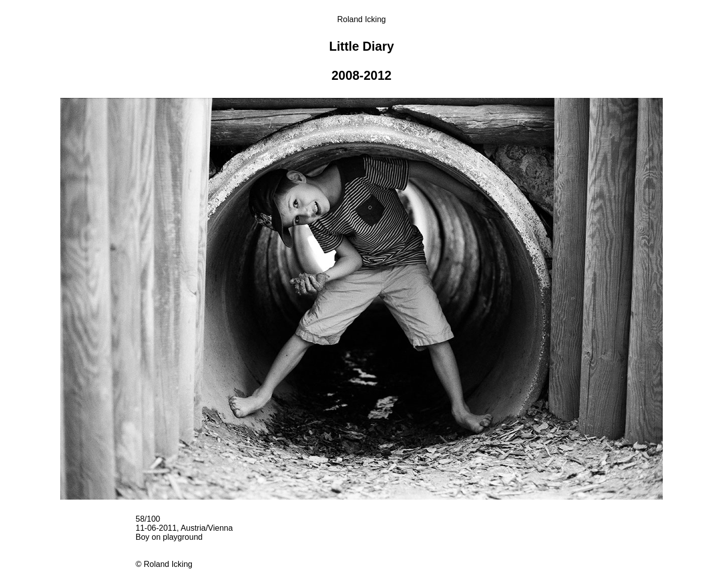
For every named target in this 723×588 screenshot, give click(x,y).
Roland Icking (362, 19)
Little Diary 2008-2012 (361, 61)
